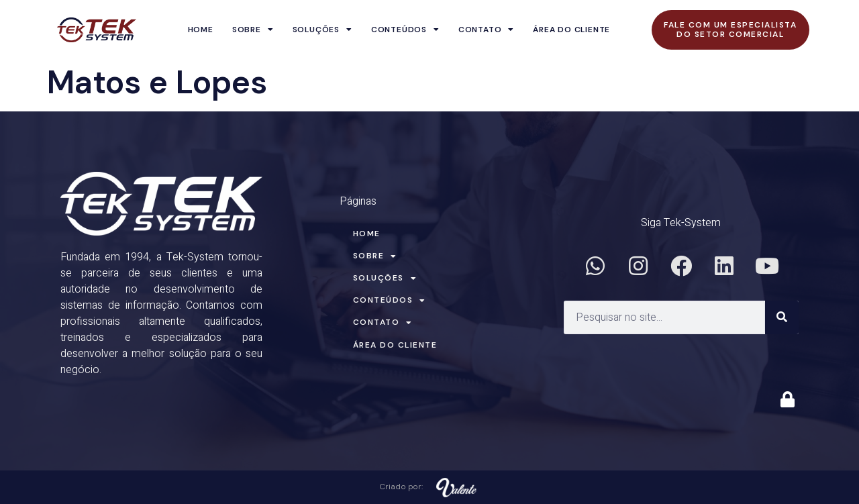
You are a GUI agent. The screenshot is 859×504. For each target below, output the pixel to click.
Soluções (322, 30)
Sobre (253, 30)
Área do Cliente (571, 30)
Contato (486, 30)
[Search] (782, 317)
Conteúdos (405, 30)
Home (201, 30)
